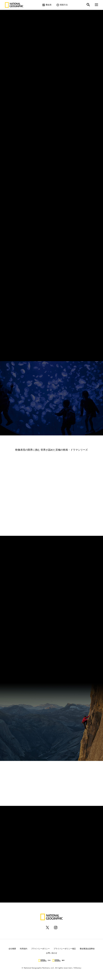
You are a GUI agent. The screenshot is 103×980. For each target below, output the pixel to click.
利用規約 (24, 949)
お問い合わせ (52, 953)
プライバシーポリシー (40, 949)
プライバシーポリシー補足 (65, 949)
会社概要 (12, 949)
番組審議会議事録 (87, 949)
